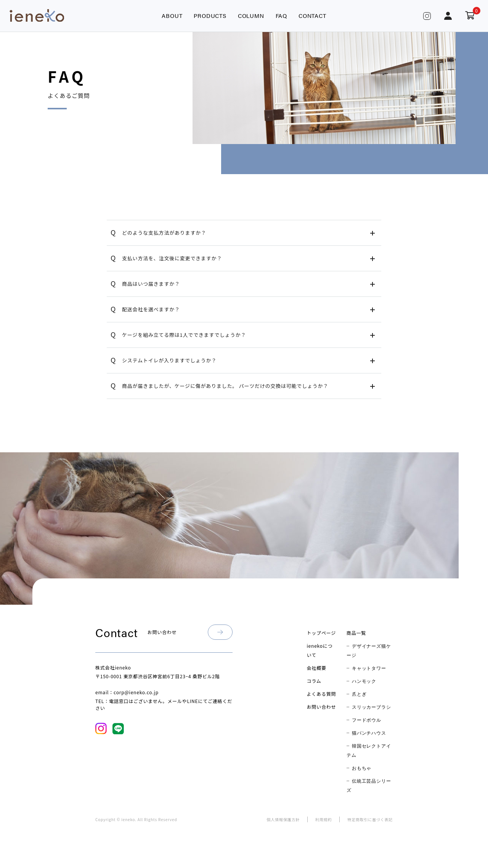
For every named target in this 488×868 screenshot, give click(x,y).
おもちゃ (362, 768)
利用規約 (323, 819)
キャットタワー (369, 668)
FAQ (281, 15)
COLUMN (251, 15)
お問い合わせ (322, 707)
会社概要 (317, 668)
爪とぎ (359, 694)
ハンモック (364, 681)
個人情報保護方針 (283, 819)
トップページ (322, 633)
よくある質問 (322, 694)
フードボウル (367, 720)
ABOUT (172, 15)
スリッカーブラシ (371, 707)
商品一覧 (356, 633)
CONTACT (312, 15)
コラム (314, 681)
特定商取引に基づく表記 (370, 819)
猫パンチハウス (369, 733)
